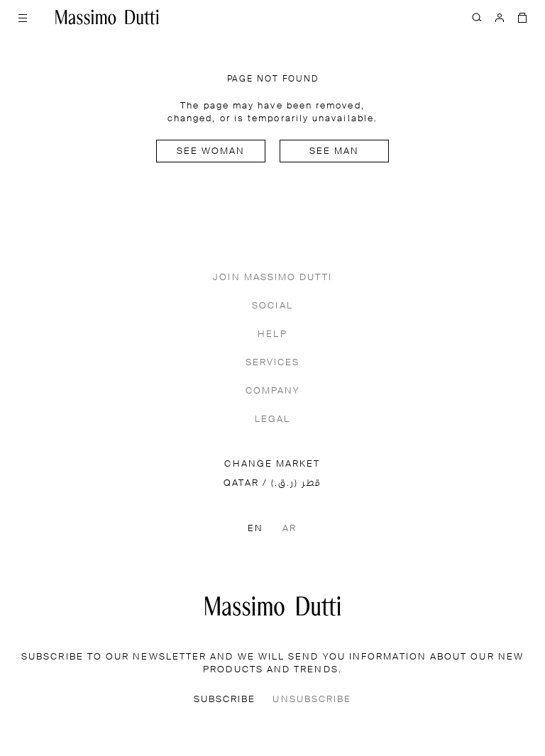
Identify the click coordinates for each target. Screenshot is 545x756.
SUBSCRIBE (225, 700)
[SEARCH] (477, 17)
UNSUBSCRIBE (312, 700)
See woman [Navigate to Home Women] (211, 151)
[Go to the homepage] (273, 606)
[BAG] (522, 17)
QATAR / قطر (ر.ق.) (272, 483)
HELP (272, 334)
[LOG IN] (500, 17)
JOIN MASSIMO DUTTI (272, 278)
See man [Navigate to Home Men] (335, 151)
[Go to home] (107, 17)
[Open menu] (23, 17)
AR (290, 529)
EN (255, 529)
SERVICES (273, 363)
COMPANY (273, 391)
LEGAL (272, 419)
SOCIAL (272, 306)
